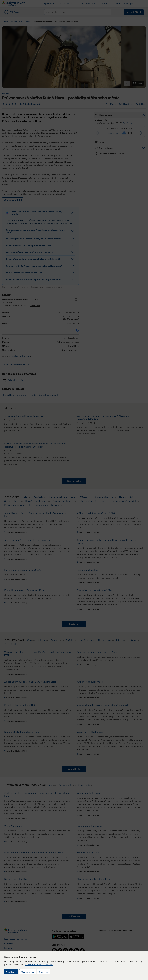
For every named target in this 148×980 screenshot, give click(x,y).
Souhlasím (11, 972)
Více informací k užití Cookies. (39, 965)
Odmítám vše (28, 972)
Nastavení (44, 972)
